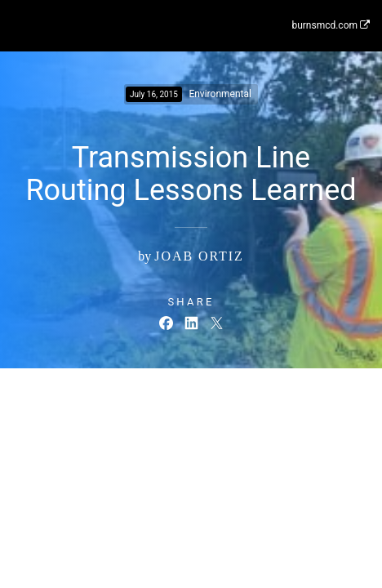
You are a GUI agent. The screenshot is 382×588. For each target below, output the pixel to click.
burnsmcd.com (331, 25)
